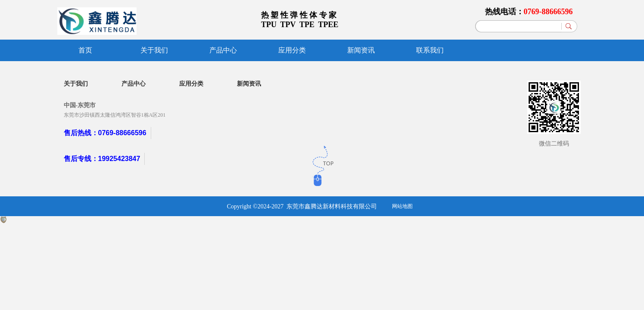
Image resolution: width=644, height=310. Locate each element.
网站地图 (402, 206)
